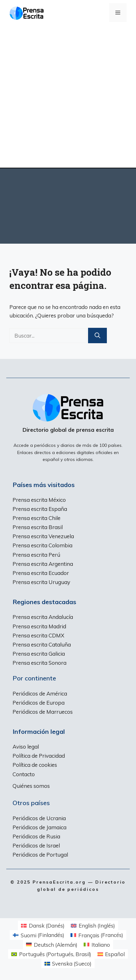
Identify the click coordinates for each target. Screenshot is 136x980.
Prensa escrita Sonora (39, 663)
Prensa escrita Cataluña (42, 644)
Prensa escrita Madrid (39, 626)
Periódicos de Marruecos (43, 712)
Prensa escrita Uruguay (41, 582)
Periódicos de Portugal (40, 855)
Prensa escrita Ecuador (41, 573)
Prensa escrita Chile (37, 518)
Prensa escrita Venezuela (43, 536)
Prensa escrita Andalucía (43, 617)
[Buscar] (97, 336)
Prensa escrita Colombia (42, 545)
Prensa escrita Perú (36, 555)
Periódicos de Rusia (36, 836)
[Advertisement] (68, 96)
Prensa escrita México (39, 500)
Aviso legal (26, 747)
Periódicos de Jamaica (39, 827)
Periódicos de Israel (36, 845)
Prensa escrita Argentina (43, 564)
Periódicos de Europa (39, 703)
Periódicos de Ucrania (39, 818)
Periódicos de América (40, 693)
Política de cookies (35, 765)
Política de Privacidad (39, 756)
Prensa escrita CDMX (38, 635)
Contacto (24, 774)
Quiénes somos (31, 786)
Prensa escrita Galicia (39, 654)
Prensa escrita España (40, 509)
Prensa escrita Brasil (38, 527)
